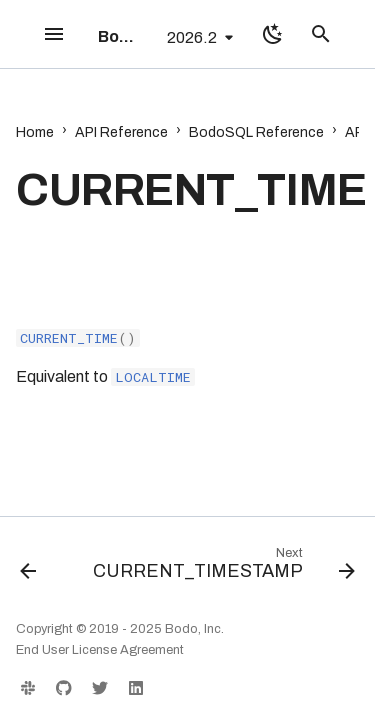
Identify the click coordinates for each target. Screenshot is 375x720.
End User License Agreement (100, 650)
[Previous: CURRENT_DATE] (28, 568)
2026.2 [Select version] (192, 37)
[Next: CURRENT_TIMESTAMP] (222, 568)
